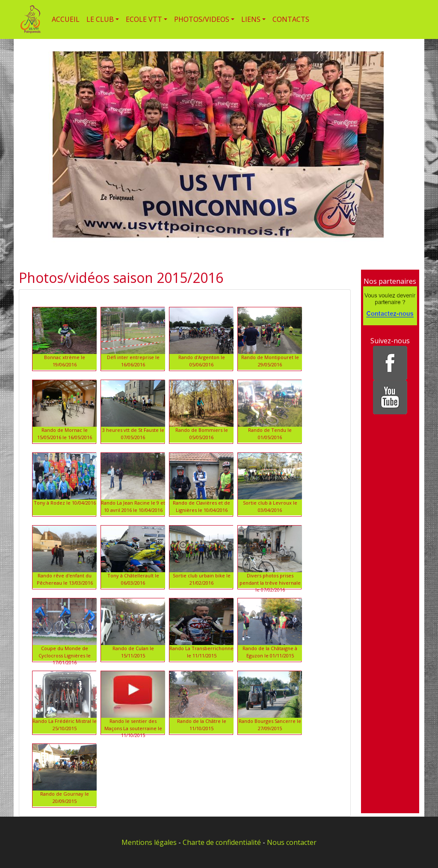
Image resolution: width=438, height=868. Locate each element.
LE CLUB (100, 19)
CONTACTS (291, 19)
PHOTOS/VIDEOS (202, 19)
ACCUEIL (66, 19)
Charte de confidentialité (222, 842)
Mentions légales (149, 842)
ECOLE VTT (144, 19)
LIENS (251, 19)
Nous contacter (292, 842)
